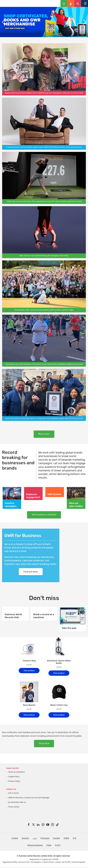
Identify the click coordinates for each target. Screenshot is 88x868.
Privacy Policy (14, 782)
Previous (3, 22)
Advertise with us (18, 803)
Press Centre (14, 808)
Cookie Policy (14, 778)
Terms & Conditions (16, 773)
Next (85, 22)
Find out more (31, 572)
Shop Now (44, 744)
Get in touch (14, 794)
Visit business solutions (44, 515)
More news (44, 434)
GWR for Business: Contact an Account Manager (29, 798)
